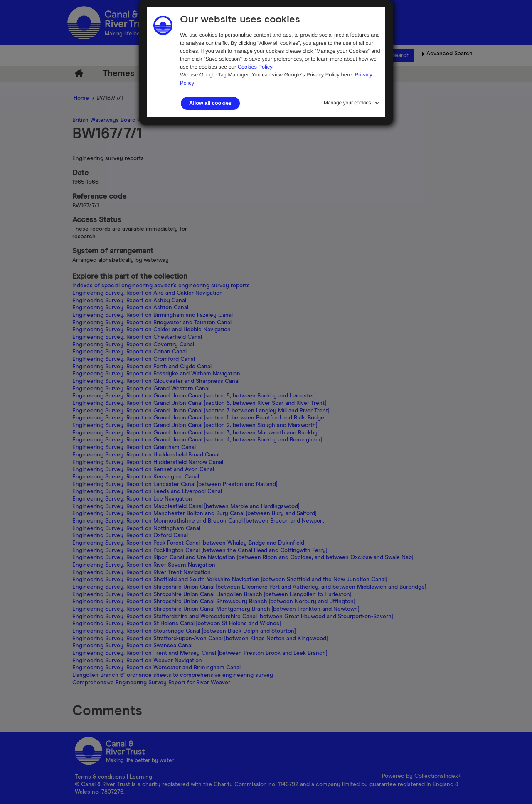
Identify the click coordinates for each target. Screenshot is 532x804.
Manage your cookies (347, 103)
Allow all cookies (210, 103)
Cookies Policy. (256, 67)
